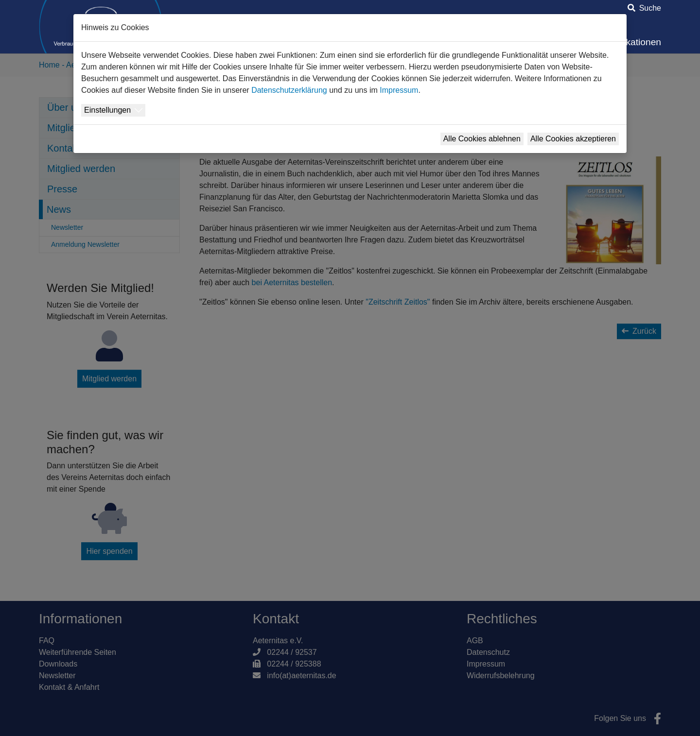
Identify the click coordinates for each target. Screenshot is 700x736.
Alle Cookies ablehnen (482, 139)
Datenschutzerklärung (289, 90)
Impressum (399, 90)
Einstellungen (107, 110)
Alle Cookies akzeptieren (573, 139)
